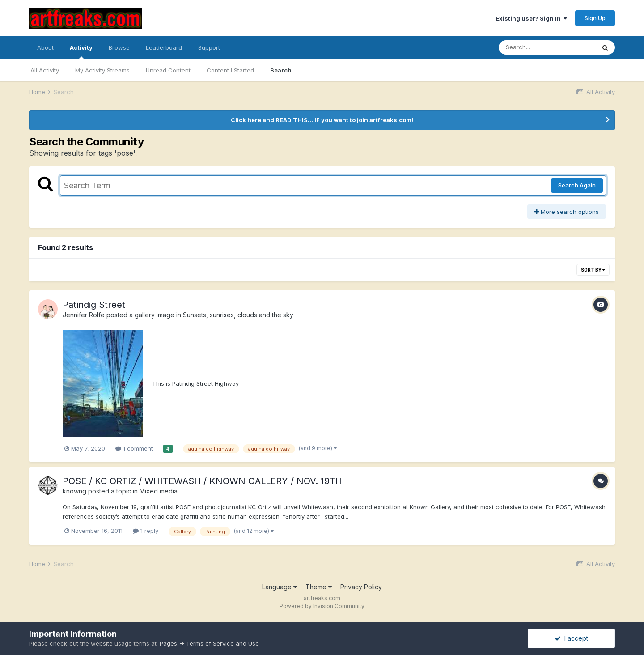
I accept (571, 638)
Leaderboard (164, 47)
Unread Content (168, 70)
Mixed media (159, 491)
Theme (319, 587)
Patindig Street (94, 305)
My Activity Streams (102, 70)
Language (280, 587)
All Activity (45, 70)
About (45, 47)
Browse (119, 47)
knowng (74, 491)
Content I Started (230, 70)
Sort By (593, 270)
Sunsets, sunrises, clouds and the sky (238, 315)
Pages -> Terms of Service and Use (209, 643)
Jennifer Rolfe (84, 315)
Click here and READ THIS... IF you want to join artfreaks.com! (322, 120)
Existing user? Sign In (531, 18)
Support (209, 47)
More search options (567, 212)
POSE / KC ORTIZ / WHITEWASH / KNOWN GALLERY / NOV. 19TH (202, 481)
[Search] (547, 47)
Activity (81, 51)
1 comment (134, 448)
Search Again (577, 185)
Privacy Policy (361, 587)
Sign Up (595, 18)
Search (281, 70)
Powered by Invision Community (322, 606)
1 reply (146, 531)
